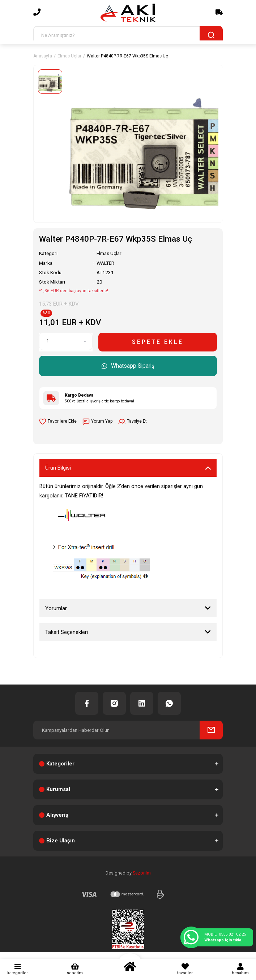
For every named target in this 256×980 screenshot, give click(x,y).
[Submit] (211, 730)
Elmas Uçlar (109, 253)
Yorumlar (56, 608)
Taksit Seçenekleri (67, 632)
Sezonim (142, 873)
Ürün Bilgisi (58, 468)
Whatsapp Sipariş (128, 366)
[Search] (128, 35)
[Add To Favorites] (58, 422)
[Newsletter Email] (128, 730)
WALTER (105, 263)
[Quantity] (66, 341)
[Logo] (128, 13)
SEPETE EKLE (158, 342)
